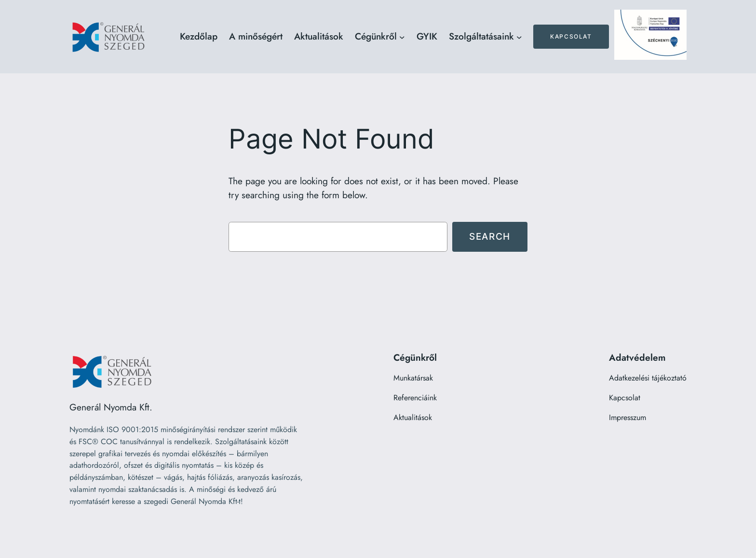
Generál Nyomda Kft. (111, 407)
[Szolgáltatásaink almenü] (519, 37)
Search (490, 236)
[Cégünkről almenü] (402, 37)
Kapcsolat (571, 36)
